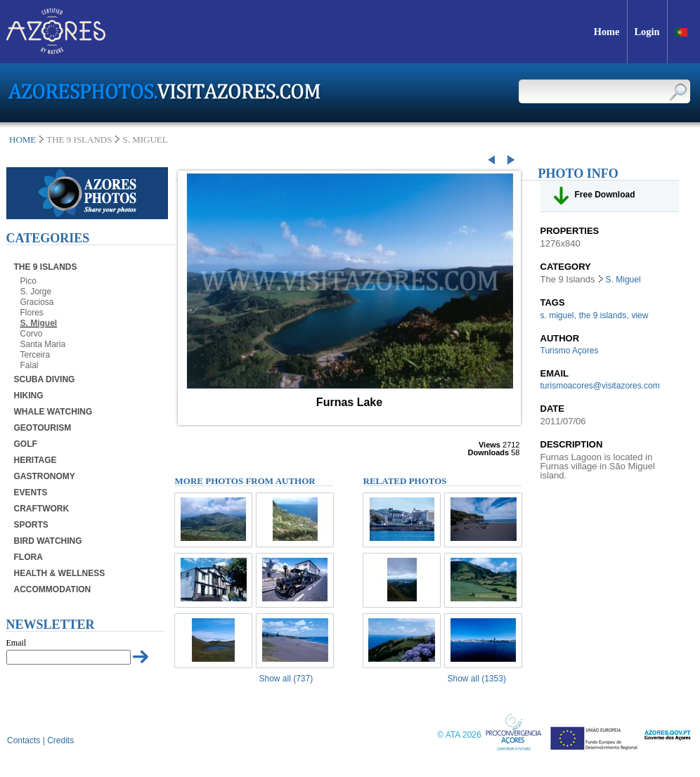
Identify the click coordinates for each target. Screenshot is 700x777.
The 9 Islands (46, 267)
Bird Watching (48, 541)
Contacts (24, 740)
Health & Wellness (60, 573)
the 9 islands (603, 315)
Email (17, 643)
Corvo (32, 334)
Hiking (29, 396)
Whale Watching (53, 412)
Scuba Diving (45, 379)
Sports (31, 525)
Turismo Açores (570, 351)
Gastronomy (45, 476)
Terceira (35, 355)
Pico (28, 281)
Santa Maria (43, 344)
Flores (32, 313)
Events (31, 492)
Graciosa (37, 302)
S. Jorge (36, 292)
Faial (30, 365)
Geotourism (43, 428)
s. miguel (557, 315)
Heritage (35, 460)
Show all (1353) (477, 679)
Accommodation (53, 589)
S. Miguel (39, 323)
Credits (60, 740)
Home (22, 139)
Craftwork (42, 509)
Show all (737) (286, 679)
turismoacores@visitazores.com (600, 386)
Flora (28, 557)
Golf (26, 444)
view (640, 315)
